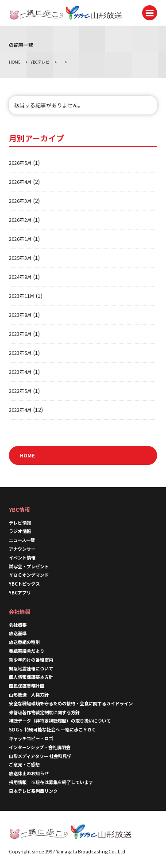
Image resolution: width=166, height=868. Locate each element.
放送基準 (18, 633)
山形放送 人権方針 (29, 695)
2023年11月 (22, 296)
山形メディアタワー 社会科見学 (40, 756)
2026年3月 (20, 201)
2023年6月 (20, 334)
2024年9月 (20, 277)
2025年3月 (20, 258)
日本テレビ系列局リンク (33, 791)
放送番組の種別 (24, 642)
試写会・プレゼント (29, 566)
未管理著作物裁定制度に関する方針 (44, 712)
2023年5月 (20, 353)
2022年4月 (20, 410)
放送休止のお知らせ (29, 773)
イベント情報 (22, 558)
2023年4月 (20, 372)
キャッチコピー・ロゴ (31, 738)
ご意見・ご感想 (24, 764)
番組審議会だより (27, 651)
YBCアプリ (20, 592)
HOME (27, 455)
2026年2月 (20, 220)
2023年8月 (20, 315)
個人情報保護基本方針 (31, 677)
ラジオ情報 (20, 531)
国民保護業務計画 (27, 686)
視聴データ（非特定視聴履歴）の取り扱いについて (60, 721)
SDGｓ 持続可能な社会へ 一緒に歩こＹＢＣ (52, 729)
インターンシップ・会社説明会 (40, 747)
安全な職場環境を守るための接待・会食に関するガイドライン (71, 703)
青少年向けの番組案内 (31, 660)
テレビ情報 (20, 523)
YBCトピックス (24, 584)
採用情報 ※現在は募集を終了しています (51, 782)
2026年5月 (20, 163)
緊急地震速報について (31, 668)
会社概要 (18, 625)
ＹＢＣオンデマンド (29, 575)
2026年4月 (20, 182)
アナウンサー (22, 549)
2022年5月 (20, 391)
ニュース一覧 (22, 540)
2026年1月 (20, 239)
